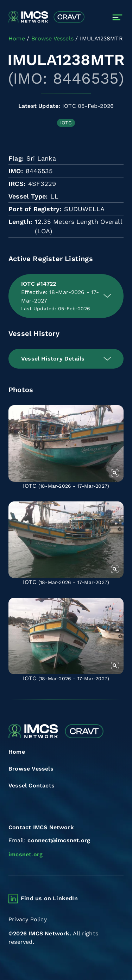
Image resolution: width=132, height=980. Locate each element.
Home (17, 752)
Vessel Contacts (32, 786)
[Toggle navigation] (117, 17)
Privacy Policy (28, 919)
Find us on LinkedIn (49, 898)
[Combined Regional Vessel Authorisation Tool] (46, 17)
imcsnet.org (26, 854)
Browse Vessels (31, 769)
